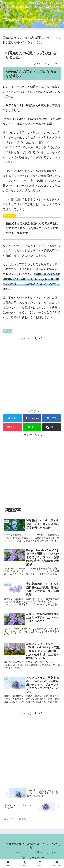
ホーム (17, 852)
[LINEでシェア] (32, 427)
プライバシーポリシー (32, 858)
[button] (52, 427)
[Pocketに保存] (12, 427)
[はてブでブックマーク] (52, 418)
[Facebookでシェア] (32, 418)
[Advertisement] (32, 373)
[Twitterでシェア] (12, 418)
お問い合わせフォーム (47, 852)
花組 (7, 331)
